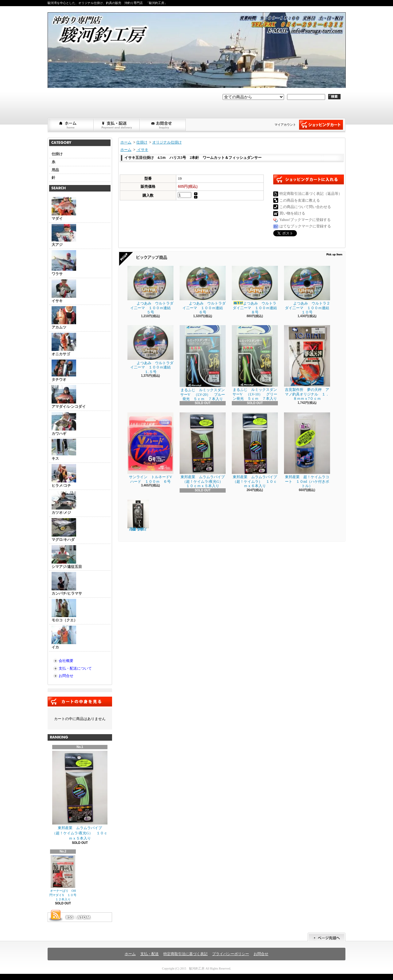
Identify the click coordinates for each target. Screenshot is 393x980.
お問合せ (163, 125)
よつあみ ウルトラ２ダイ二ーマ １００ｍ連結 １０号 (308, 290)
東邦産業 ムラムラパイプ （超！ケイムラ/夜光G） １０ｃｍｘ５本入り (80, 796)
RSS (69, 917)
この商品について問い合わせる (305, 207)
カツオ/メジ (64, 503)
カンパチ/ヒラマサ (67, 584)
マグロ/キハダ (64, 530)
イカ (64, 638)
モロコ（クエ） (64, 611)
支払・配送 (150, 954)
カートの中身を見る (80, 702)
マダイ (64, 209)
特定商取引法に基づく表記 (185, 954)
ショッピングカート (321, 125)
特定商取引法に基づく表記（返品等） (311, 194)
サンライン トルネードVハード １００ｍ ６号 (150, 448)
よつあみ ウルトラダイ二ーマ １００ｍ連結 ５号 (151, 290)
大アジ (64, 235)
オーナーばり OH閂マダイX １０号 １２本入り (64, 878)
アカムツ (64, 318)
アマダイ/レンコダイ (69, 397)
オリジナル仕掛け (167, 142)
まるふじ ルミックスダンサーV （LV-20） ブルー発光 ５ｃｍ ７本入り (203, 363)
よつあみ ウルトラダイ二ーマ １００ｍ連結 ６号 (203, 290)
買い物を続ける (292, 213)
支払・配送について (117, 125)
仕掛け (57, 154)
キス (64, 450)
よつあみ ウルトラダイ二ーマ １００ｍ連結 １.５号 (151, 349)
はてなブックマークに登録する (305, 226)
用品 (55, 170)
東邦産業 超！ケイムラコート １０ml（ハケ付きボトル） (307, 450)
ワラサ (64, 263)
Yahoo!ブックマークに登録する (305, 220)
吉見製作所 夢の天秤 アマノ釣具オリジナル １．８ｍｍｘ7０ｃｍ (307, 363)
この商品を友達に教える (300, 200)
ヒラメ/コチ (64, 476)
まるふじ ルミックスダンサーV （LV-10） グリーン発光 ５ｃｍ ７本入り (255, 363)
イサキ (64, 291)
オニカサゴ (64, 344)
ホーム (71, 125)
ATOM (84, 917)
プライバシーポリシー (231, 954)
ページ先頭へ (327, 937)
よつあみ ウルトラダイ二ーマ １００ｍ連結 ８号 (256, 290)
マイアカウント (285, 125)
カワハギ (64, 424)
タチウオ (64, 371)
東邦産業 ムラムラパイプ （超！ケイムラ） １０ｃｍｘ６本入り (256, 450)
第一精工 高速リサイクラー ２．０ (138, 516)
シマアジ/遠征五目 (67, 557)
